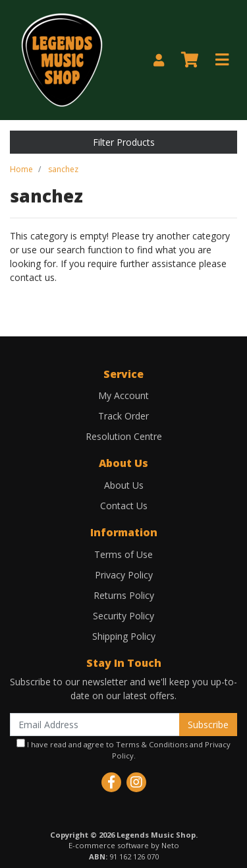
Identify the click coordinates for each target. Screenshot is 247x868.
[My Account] (159, 60)
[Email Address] (95, 725)
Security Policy (123, 616)
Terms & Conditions (152, 744)
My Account (123, 395)
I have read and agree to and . (123, 750)
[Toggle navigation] (222, 60)
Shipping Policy (124, 636)
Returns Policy (124, 595)
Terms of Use (123, 554)
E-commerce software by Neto (124, 845)
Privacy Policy (124, 575)
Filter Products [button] (124, 142)
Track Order (123, 416)
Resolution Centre (124, 436)
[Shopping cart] (190, 60)
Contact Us (124, 506)
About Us (124, 485)
